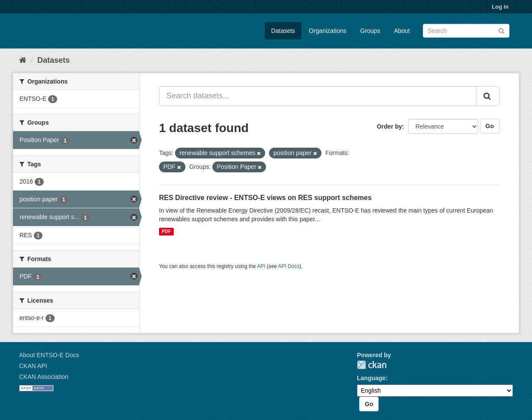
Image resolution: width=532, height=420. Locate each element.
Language (371, 378)
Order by (389, 126)
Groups (370, 31)
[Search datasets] (466, 31)
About (402, 31)
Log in (500, 7)
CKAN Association (44, 377)
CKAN (372, 365)
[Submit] (501, 30)
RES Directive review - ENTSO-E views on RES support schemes (265, 198)
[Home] (23, 60)
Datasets (283, 31)
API (261, 266)
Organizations (328, 31)
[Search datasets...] (318, 96)
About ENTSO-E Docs (49, 355)
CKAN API (33, 366)
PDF (166, 232)
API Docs (289, 266)
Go (490, 126)
